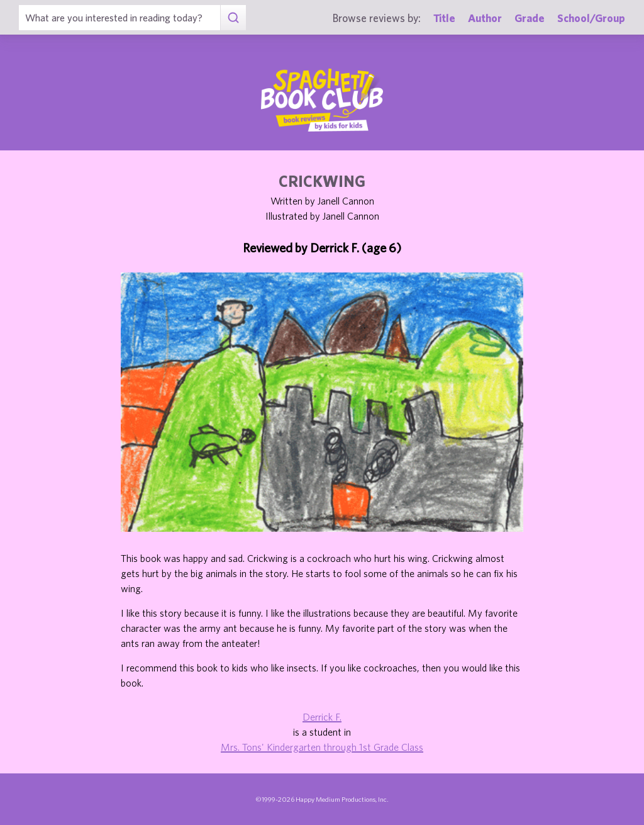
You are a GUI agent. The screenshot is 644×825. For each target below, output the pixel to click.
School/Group (591, 18)
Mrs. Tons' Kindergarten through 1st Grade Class (322, 747)
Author (485, 18)
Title (444, 18)
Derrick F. (322, 717)
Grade (530, 18)
